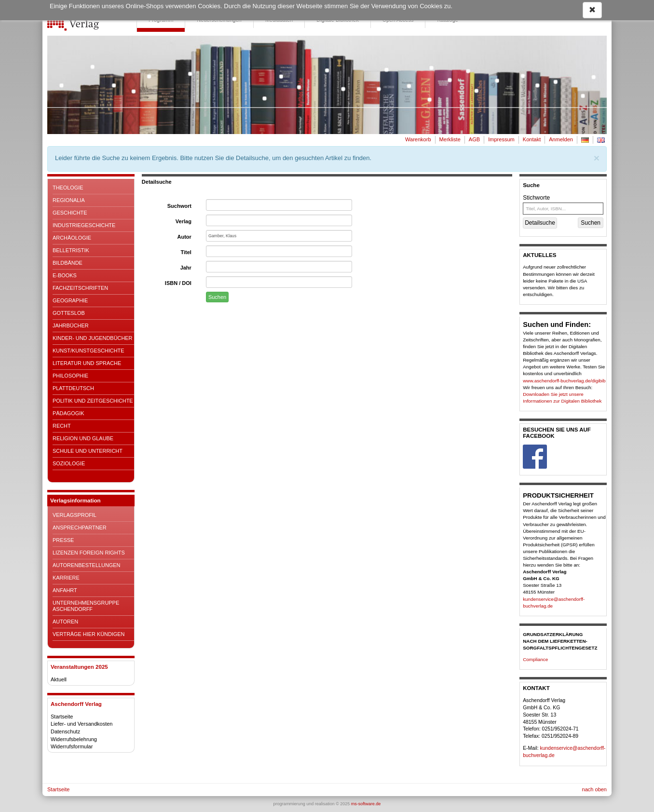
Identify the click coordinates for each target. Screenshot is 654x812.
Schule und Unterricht (88, 451)
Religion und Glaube (83, 438)
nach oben (594, 789)
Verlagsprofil (75, 515)
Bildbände (68, 263)
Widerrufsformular (72, 746)
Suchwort (179, 206)
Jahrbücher (71, 325)
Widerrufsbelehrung (74, 739)
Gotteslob (69, 313)
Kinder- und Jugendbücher (92, 338)
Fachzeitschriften (80, 288)
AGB (474, 139)
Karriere (66, 578)
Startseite (62, 717)
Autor (184, 237)
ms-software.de (366, 804)
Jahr (186, 268)
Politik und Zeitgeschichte (93, 401)
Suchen (217, 297)
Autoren (65, 622)
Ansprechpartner (80, 528)
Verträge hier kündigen (89, 634)
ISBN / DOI (178, 283)
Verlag (184, 221)
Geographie (70, 300)
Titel (186, 252)
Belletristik (71, 250)
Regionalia (69, 200)
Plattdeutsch (73, 388)
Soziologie (69, 463)
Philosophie (70, 376)
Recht (62, 426)
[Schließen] (597, 158)
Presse (63, 540)
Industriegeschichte (84, 225)
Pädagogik (68, 413)
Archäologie (72, 238)
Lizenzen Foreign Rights (89, 553)
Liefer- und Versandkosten (82, 724)
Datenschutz (65, 731)
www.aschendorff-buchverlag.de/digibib (564, 381)
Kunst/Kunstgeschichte (88, 351)
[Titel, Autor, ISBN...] (563, 209)
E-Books (65, 275)
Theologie (68, 188)
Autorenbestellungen (86, 565)
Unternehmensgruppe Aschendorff (86, 606)
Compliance (535, 659)
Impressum (501, 139)
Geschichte (70, 213)
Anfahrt (65, 590)
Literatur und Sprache (87, 363)
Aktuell (59, 679)
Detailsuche (540, 223)
